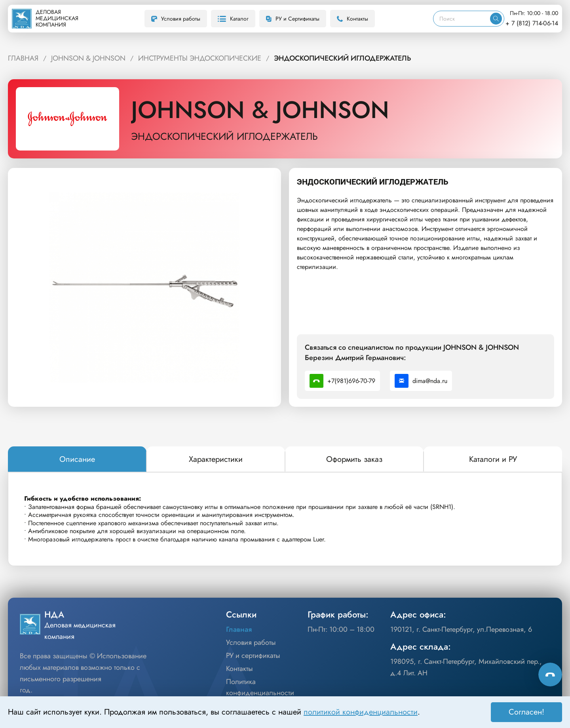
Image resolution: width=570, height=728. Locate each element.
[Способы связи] (550, 675)
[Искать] (496, 19)
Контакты (352, 19)
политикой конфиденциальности (361, 712)
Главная (239, 629)
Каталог (233, 19)
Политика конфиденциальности (260, 687)
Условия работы (176, 19)
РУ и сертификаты (253, 656)
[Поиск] (462, 19)
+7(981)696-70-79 (342, 381)
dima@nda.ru (421, 381)
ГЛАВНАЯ (23, 58)
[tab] (77, 459)
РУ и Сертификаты (293, 19)
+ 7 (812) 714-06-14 (532, 23)
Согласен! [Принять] (526, 712)
